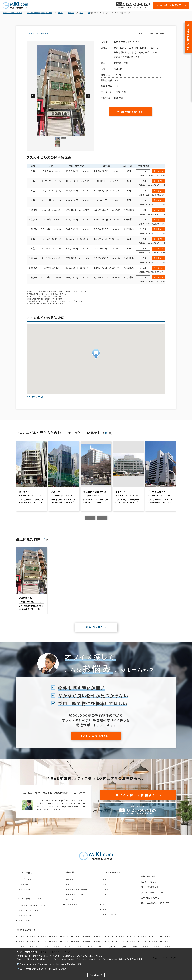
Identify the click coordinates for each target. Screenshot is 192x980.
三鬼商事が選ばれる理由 (82, 894)
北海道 (22, 941)
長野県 (77, 946)
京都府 (144, 946)
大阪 (116, 889)
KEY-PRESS (156, 882)
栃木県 (110, 941)
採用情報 (76, 904)
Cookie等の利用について (40, 959)
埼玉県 (132, 941)
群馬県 (121, 941)
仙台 (116, 904)
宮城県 (55, 941)
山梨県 (66, 946)
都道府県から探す (25, 934)
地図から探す (24, 889)
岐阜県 (88, 946)
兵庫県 (166, 946)
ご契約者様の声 (78, 909)
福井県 (55, 946)
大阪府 (155, 946)
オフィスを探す (24, 877)
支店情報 (76, 889)
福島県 (88, 941)
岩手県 (44, 941)
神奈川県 (167, 941)
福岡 (116, 914)
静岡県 (99, 946)
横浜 (116, 909)
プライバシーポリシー (159, 892)
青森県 (33, 941)
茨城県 (99, 941)
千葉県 (144, 941)
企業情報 (74, 877)
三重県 (121, 946)
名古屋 (117, 894)
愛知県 (110, 946)
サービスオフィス (157, 887)
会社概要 (76, 884)
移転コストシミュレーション (30, 915)
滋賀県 (132, 946)
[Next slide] (102, 522)
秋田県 (66, 941)
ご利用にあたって (157, 897)
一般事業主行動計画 (80, 899)
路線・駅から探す (26, 894)
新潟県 (22, 946)
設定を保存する (96, 975)
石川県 (44, 946)
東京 (116, 884)
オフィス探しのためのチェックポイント (35, 910)
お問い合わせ (155, 877)
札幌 (116, 899)
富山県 (33, 946)
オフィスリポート (121, 919)
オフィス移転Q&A (27, 925)
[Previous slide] (90, 522)
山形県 (77, 941)
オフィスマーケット (121, 877)
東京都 (155, 941)
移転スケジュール (26, 920)
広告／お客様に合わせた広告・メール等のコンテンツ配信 (43, 969)
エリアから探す (25, 884)
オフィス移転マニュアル (28, 903)
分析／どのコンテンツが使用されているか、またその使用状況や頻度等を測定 (52, 964)
